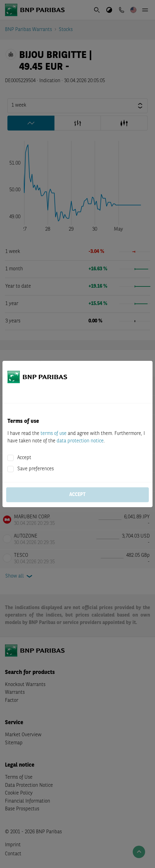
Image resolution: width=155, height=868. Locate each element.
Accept (24, 458)
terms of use (54, 434)
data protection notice (80, 441)
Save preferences (36, 469)
